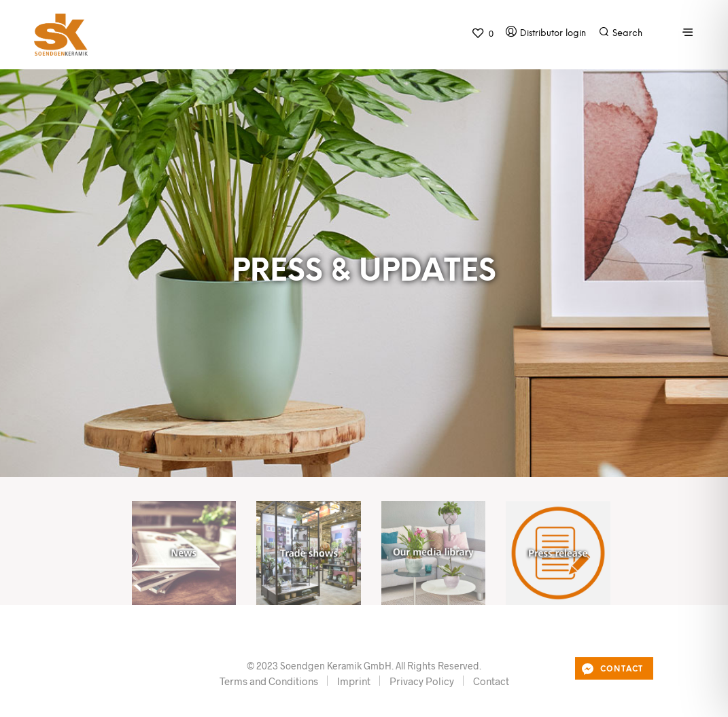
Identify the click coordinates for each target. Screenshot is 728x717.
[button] (482, 33)
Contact (491, 681)
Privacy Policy (422, 681)
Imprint (354, 681)
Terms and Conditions (269, 681)
